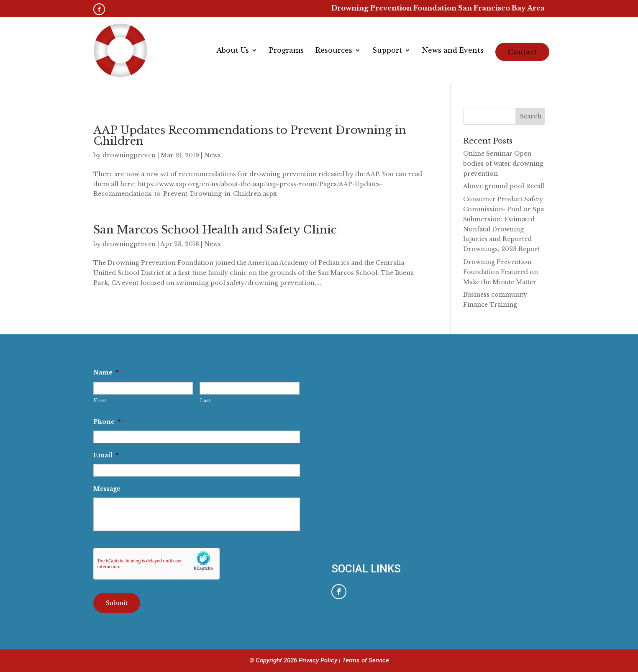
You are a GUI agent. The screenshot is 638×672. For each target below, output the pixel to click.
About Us (233, 51)
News (213, 155)
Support (387, 51)
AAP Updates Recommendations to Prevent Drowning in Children (250, 136)
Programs (286, 51)
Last (206, 400)
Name (106, 372)
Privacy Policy (319, 660)
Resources (334, 51)
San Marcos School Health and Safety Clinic (215, 230)
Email (106, 455)
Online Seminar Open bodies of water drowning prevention (503, 164)
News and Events (453, 51)
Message (107, 489)
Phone (107, 422)
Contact (522, 52)
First (100, 400)
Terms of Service (366, 660)
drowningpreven (129, 155)
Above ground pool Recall (504, 186)
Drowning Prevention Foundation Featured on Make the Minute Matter (501, 272)
